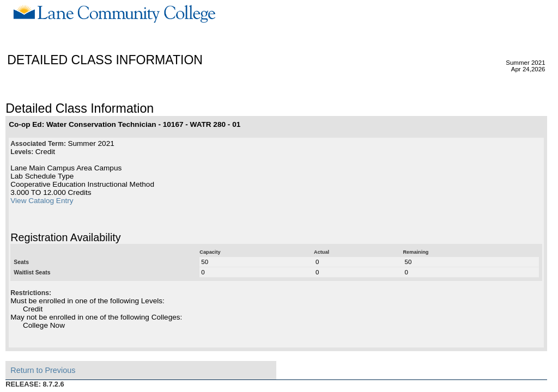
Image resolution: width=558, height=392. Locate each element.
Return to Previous (43, 370)
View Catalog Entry (42, 201)
